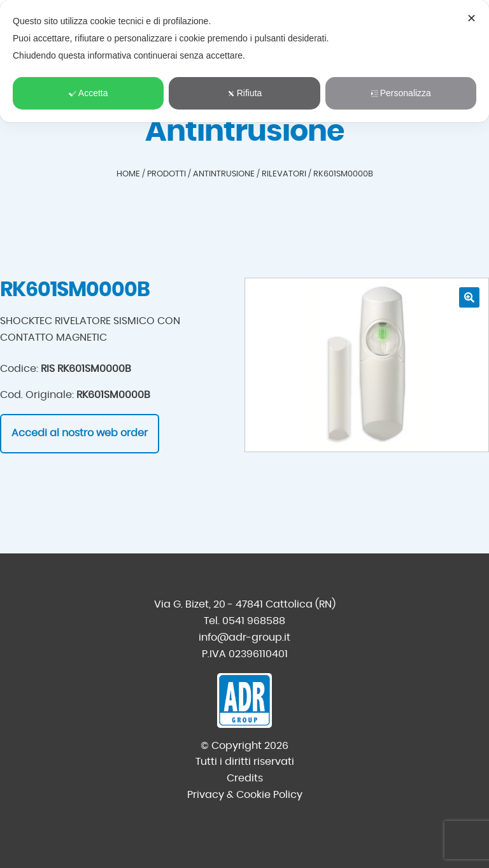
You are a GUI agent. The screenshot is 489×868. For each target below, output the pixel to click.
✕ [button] (471, 18)
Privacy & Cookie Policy (245, 795)
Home (128, 174)
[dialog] (244, 61)
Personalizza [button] (401, 93)
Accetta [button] (89, 93)
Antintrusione (224, 174)
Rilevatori (284, 174)
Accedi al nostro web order (80, 433)
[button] (469, 297)
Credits (245, 778)
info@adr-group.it (244, 637)
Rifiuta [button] (245, 93)
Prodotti (167, 174)
